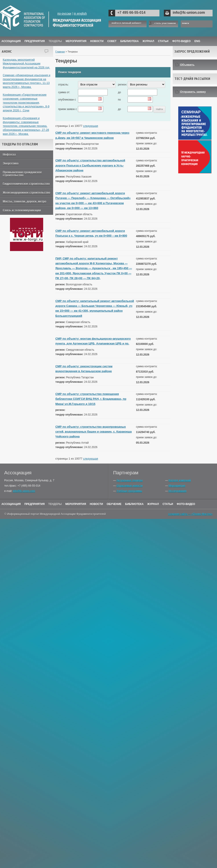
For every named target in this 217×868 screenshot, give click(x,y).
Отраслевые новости (129, 486)
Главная (60, 52)
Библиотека (129, 41)
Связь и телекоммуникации (22, 210)
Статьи (163, 41)
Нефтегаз (9, 155)
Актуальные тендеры (130, 480)
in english (80, 14)
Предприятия (35, 41)
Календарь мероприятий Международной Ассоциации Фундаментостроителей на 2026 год (27, 64)
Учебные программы (129, 491)
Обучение (114, 504)
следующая (91, 126)
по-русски (64, 14)
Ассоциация (11, 41)
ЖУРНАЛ (148, 41)
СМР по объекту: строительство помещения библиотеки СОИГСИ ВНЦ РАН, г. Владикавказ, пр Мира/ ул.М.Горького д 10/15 (91, 399)
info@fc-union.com (189, 13)
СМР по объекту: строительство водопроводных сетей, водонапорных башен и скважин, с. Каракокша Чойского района (94, 432)
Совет (112, 41)
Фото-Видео (181, 41)
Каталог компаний (180, 480)
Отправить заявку (193, 92)
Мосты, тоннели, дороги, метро (25, 201)
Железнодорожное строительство (27, 193)
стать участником (165, 23)
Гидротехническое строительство (26, 184)
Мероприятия (76, 41)
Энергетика (11, 163)
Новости (97, 41)
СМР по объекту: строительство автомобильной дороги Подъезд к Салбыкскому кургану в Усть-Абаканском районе (90, 165)
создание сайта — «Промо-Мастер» (190, 514)
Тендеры (55, 41)
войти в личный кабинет (126, 23)
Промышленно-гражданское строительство (22, 174)
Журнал (153, 504)
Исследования (177, 491)
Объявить (187, 65)
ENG (197, 41)
